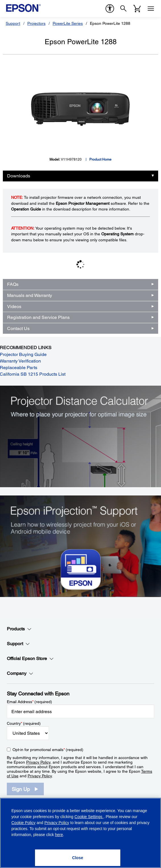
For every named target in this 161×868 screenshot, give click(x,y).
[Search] (123, 9)
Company (20, 673)
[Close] (78, 858)
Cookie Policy (23, 823)
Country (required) (24, 723)
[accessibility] (110, 9)
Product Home (100, 159)
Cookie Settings (89, 817)
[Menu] (151, 9)
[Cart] (137, 9)
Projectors (36, 23)
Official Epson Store (30, 659)
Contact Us (18, 328)
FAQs (13, 284)
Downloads (19, 176)
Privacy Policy (38, 762)
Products (19, 629)
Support (13, 23)
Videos (14, 306)
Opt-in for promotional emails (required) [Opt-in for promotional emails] (48, 750)
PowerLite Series (68, 23)
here (59, 835)
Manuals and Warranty (30, 295)
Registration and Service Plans (38, 317)
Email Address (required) (29, 702)
